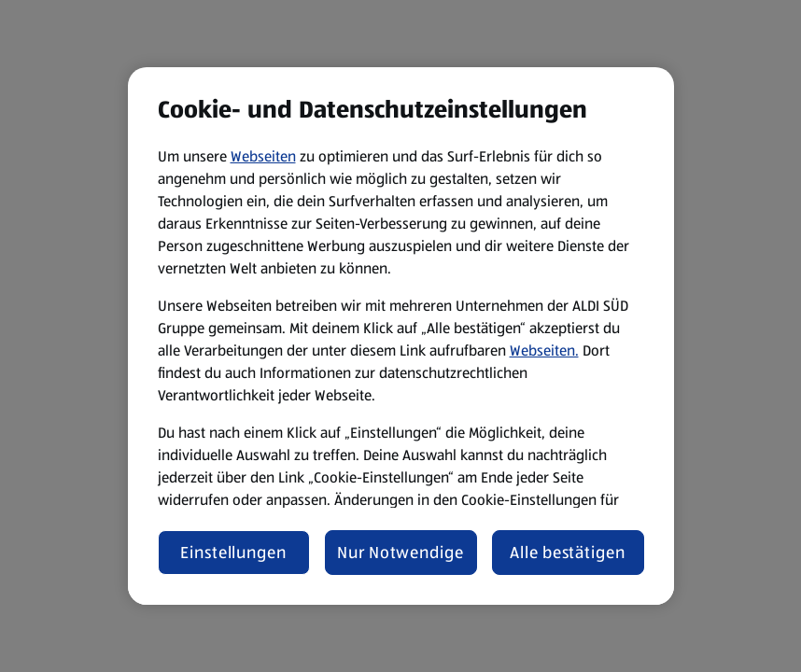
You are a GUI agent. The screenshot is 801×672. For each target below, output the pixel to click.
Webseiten (263, 156)
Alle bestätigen (568, 553)
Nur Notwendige (400, 553)
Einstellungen (233, 553)
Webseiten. (544, 350)
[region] (401, 336)
